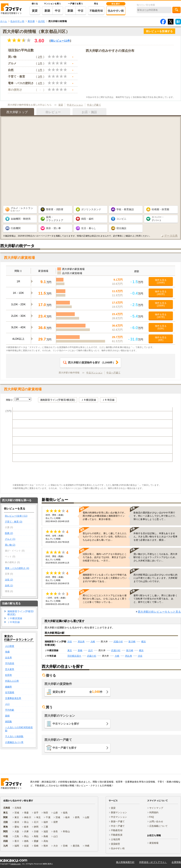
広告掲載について (159, 826)
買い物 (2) (10, 545)
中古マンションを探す (66, 724)
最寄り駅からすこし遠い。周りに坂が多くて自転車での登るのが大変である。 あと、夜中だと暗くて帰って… (155, 599)
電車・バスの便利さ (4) (17, 568)
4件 (40, 83)
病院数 (9, 722)
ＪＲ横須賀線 (89, 400)
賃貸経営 (116, 844)
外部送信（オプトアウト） (153, 862)
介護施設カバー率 (14, 742)
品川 (90, 650)
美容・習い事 (53, 228)
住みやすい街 (116, 11)
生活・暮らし (89, 228)
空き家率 (10, 669)
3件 (40, 77)
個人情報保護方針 (125, 862)
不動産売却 (96, 11)
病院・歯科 (87, 219)
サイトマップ (156, 808)
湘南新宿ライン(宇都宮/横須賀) (58, 400)
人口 (7, 704)
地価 (7, 652)
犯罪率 (9, 675)
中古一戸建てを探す (65, 748)
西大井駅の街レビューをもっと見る (159, 612)
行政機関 (16, 228)
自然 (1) (9, 586)
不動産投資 (117, 835)
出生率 (9, 658)
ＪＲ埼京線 (108, 400)
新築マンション (119, 812)
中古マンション (75, 105)
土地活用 (116, 839)
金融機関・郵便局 (21, 219)
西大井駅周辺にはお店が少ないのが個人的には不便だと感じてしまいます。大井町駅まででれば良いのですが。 (155, 578)
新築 (47, 11)
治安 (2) (9, 580)
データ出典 (171, 236)
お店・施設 (89, 112)
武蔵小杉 (118, 642)
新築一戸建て (118, 822)
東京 (70, 650)
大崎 (93, 642)
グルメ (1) (10, 539)
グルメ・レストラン (22, 209)
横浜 (144, 642)
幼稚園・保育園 (160, 209)
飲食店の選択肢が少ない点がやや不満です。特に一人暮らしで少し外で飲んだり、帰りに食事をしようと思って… (155, 516)
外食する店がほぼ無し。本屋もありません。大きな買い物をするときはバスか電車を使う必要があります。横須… (155, 537)
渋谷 (70, 642)
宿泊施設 (121, 228)
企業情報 (176, 862)
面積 (7, 716)
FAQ (152, 817)
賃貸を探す (78, 692)
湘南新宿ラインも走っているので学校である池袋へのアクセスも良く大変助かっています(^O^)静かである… (105, 578)
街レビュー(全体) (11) (16, 516)
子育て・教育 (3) (14, 522)
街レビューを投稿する (159, 31)
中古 (58, 11)
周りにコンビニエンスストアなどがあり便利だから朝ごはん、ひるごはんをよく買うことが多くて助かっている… (105, 599)
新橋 (80, 650)
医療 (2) (9, 533)
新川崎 (132, 642)
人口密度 (10, 646)
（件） (89, 362)
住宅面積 (10, 692)
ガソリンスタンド (91, 209)
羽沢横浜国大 (74, 656)
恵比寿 (81, 642)
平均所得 (10, 663)
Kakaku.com (16, 864)
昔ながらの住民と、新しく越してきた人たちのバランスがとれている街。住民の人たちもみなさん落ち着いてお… (105, 537)
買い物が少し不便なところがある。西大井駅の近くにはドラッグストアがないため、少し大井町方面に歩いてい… (155, 557)
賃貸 (35, 11)
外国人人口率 (12, 681)
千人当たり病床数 (14, 736)
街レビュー (60, 41)
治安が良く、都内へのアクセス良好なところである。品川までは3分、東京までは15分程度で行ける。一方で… (105, 557)
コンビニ (121, 219)
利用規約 (154, 812)
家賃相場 (154, 843)
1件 (40, 63)
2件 (40, 57)
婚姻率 (9, 687)
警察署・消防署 (55, 209)
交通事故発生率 (13, 698)
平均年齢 (10, 710)
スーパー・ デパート (158, 219)
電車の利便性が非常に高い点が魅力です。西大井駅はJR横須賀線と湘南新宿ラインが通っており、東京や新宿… (105, 516)
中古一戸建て (94, 105)
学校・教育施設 (125, 209)
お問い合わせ (156, 822)
